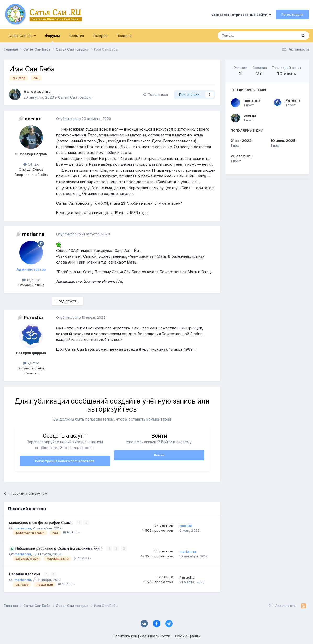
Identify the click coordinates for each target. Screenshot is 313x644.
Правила (124, 36)
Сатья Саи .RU (22, 36)
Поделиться (155, 94)
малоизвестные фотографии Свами (41, 523)
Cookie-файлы (188, 636)
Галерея (100, 36)
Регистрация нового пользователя (65, 461)
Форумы (52, 38)
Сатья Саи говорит (75, 97)
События (77, 36)
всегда (250, 115)
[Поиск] (246, 36)
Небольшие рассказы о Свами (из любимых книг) (60, 548)
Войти (159, 455)
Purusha (293, 100)
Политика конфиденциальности (141, 636)
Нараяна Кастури (25, 574)
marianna (252, 100)
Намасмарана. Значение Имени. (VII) (90, 281)
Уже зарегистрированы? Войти (241, 15)
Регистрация (292, 14)
